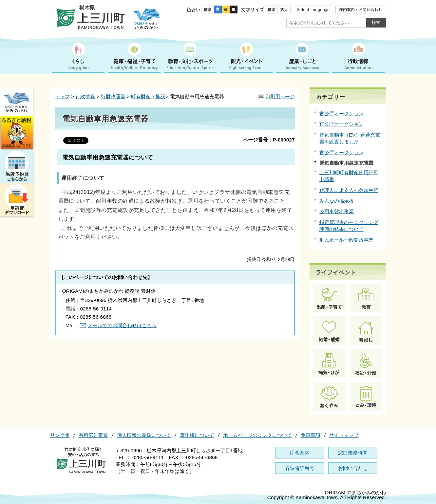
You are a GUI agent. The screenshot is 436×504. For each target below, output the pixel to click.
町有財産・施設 (148, 96)
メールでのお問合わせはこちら (122, 325)
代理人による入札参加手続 (349, 190)
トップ (62, 96)
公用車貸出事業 (337, 211)
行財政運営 (113, 96)
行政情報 (85, 96)
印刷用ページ (280, 96)
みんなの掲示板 (337, 201)
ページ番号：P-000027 (269, 140)
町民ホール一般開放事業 (346, 240)
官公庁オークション (341, 113)
